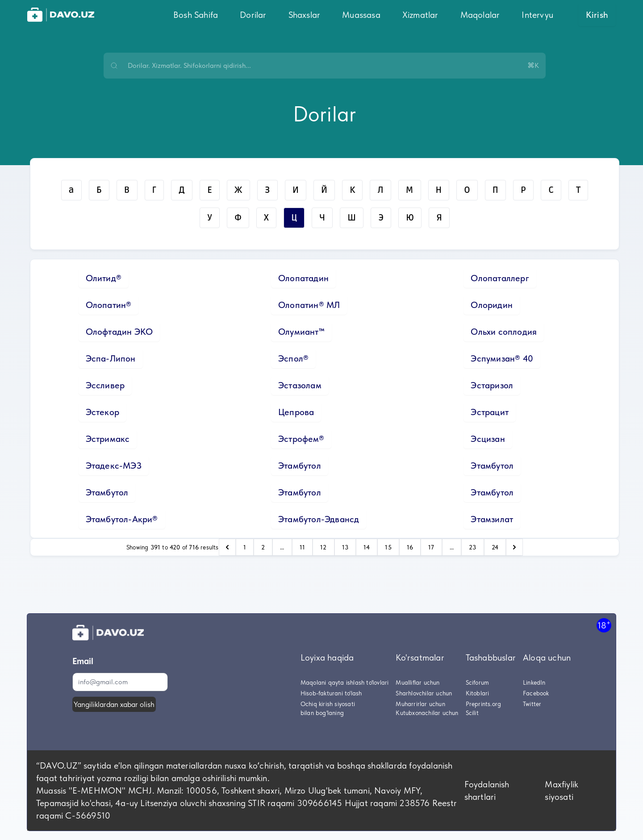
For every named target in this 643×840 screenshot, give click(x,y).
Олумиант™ (301, 332)
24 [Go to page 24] (495, 547)
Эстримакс (108, 439)
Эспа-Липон (111, 358)
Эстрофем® (301, 439)
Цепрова (296, 412)
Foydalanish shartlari (487, 790)
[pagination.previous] (227, 547)
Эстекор (102, 412)
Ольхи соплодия (504, 332)
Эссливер (105, 385)
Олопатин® (109, 305)
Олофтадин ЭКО (119, 332)
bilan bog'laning (322, 713)
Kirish (597, 15)
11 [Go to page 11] (302, 547)
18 (604, 625)
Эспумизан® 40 (502, 358)
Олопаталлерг (500, 278)
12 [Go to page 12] (323, 547)
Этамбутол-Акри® (122, 519)
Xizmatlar (420, 15)
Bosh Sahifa (196, 15)
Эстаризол (492, 385)
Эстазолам (300, 385)
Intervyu (537, 15)
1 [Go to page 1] (245, 547)
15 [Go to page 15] (388, 547)
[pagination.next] (514, 547)
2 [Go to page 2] (263, 547)
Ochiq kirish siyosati (328, 704)
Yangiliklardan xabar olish (114, 704)
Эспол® (293, 358)
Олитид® (104, 278)
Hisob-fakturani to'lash (331, 693)
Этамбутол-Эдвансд (319, 519)
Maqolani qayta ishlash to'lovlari (345, 682)
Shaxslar (305, 15)
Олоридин (492, 305)
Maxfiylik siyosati (562, 790)
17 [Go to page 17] (431, 547)
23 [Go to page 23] (472, 547)
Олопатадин (303, 278)
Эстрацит (490, 412)
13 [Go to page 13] (345, 547)
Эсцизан (488, 439)
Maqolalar (480, 15)
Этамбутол (300, 466)
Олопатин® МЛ (309, 305)
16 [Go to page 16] (410, 547)
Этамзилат (492, 519)
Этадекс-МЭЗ (114, 466)
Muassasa (361, 15)
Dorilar (253, 15)
